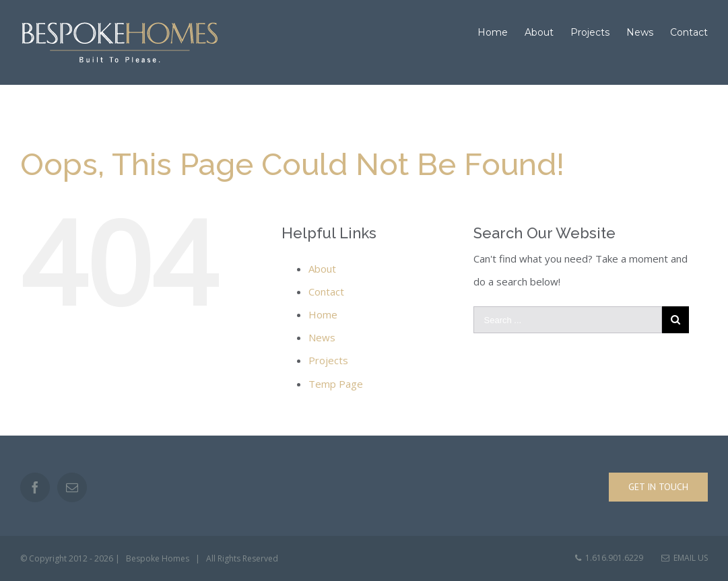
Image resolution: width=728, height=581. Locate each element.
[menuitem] (501, 32)
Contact (326, 292)
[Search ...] (568, 320)
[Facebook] (35, 487)
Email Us (685, 558)
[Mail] (72, 487)
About (322, 269)
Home (323, 314)
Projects (328, 360)
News (322, 337)
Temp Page (336, 384)
